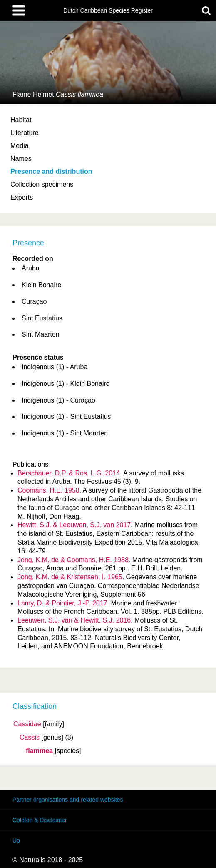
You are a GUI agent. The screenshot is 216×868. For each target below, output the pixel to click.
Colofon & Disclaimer (40, 820)
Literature (25, 133)
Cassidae (27, 724)
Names (21, 159)
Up (16, 840)
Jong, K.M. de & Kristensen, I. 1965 (70, 577)
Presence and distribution (51, 171)
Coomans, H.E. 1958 (48, 490)
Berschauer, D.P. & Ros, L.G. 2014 (69, 473)
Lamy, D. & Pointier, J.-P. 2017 (62, 603)
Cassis (30, 738)
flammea (39, 751)
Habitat (21, 120)
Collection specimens (42, 184)
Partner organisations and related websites (68, 800)
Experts (22, 197)
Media (20, 146)
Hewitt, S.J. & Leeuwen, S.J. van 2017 (74, 525)
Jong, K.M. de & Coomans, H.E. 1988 (73, 560)
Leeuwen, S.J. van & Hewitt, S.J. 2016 (74, 620)
